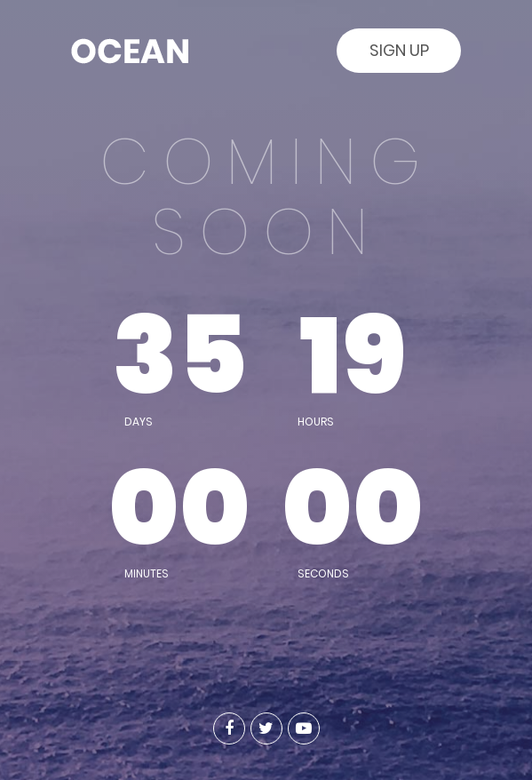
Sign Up (399, 50)
